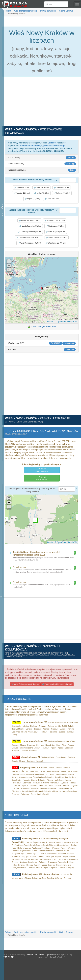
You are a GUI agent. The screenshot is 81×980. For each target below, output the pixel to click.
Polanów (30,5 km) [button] (62, 193)
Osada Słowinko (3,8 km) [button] (57, 237)
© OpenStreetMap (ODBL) (67, 322)
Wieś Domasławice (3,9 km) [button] (29, 243)
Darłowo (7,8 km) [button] (22, 187)
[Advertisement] (42, 103)
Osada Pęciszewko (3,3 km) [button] (30, 232)
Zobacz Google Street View (43, 327)
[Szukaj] (56, 4)
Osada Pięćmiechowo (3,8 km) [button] (29, 237)
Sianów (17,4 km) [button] (62, 187)
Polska (8, 11)
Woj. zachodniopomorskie (25, 11)
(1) (42, 470)
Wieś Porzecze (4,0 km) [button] (56, 243)
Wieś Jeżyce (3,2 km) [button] (55, 226)
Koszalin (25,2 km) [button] (22, 193)
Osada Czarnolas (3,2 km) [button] (30, 226)
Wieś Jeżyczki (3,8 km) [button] (56, 232)
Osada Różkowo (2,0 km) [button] (29, 220)
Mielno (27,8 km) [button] (42, 193)
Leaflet (50, 322)
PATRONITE (8, 957)
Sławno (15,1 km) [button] (42, 187)
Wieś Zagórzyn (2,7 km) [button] (55, 220)
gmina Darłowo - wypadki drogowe (25, 684)
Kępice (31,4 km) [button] (32, 199)
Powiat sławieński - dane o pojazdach (57, 684)
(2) (42, 478)
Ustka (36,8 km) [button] (52, 199)
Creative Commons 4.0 (36, 954)
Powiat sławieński (48, 11)
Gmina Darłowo (66, 11)
